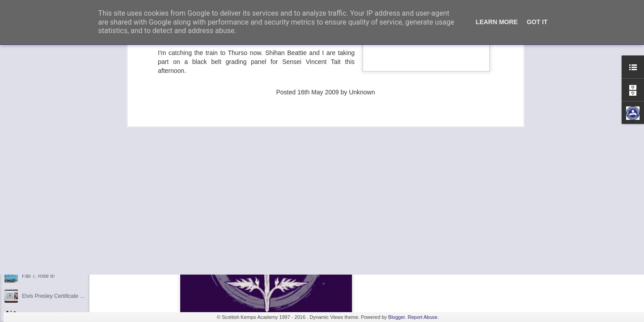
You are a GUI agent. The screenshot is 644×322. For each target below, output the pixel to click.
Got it (537, 22)
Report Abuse (423, 317)
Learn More (497, 22)
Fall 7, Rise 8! (38, 276)
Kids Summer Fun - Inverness (57, 236)
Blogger (396, 317)
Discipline (33, 216)
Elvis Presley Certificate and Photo (63, 296)
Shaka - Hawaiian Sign (49, 256)
